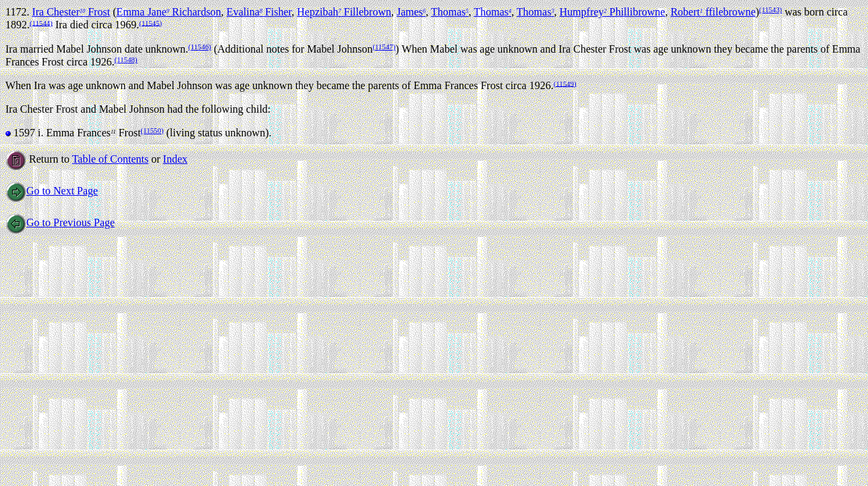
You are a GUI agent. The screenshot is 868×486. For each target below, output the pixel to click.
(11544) (41, 22)
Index (175, 159)
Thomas (450, 12)
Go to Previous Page (60, 222)
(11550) (152, 130)
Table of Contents (111, 159)
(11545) (150, 22)
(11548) (126, 59)
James (411, 12)
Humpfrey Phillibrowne (613, 12)
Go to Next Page (52, 191)
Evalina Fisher (259, 12)
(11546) (200, 47)
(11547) (384, 47)
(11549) (565, 83)
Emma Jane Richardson (169, 12)
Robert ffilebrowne (713, 12)
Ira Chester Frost (71, 12)
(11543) (771, 9)
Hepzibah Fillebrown (344, 12)
